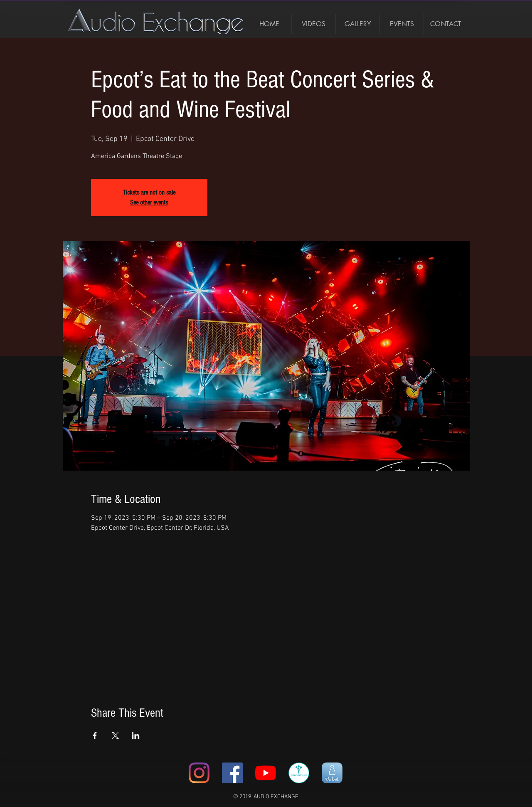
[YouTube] (266, 773)
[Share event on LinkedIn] (136, 735)
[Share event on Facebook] (95, 735)
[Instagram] (199, 773)
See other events (149, 202)
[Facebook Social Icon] (232, 773)
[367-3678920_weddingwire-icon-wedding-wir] (299, 773)
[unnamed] (332, 773)
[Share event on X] (115, 735)
